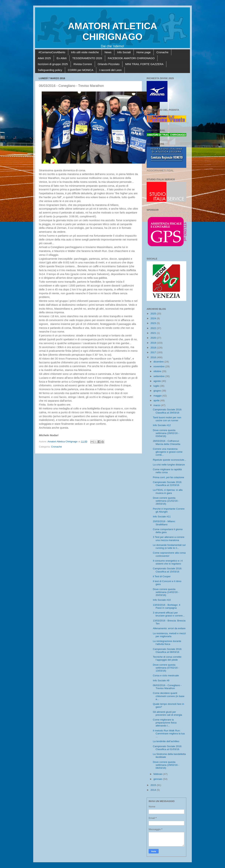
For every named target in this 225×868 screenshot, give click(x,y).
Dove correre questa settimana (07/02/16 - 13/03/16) (166, 668)
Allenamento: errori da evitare (169, 628)
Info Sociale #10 (162, 600)
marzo (157, 405)
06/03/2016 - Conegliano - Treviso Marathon (167, 687)
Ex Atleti (62, 58)
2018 (154, 348)
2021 (154, 333)
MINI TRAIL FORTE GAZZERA (144, 64)
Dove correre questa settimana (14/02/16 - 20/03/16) (166, 592)
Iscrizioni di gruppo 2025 (53, 64)
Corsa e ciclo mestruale (166, 675)
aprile (157, 400)
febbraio (158, 774)
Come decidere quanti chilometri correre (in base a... (169, 696)
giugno (157, 391)
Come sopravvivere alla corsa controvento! (169, 554)
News (108, 52)
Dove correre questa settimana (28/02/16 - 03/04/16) (166, 433)
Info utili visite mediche (85, 52)
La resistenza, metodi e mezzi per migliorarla (169, 635)
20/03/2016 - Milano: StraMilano (164, 523)
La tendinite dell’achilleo (166, 741)
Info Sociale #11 (162, 517)
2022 (154, 328)
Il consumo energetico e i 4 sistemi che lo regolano (168, 562)
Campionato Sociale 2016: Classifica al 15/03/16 (167, 570)
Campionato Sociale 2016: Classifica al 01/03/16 (167, 748)
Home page (144, 52)
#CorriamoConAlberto (52, 52)
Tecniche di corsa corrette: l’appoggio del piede (167, 658)
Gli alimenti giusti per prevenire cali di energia (167, 713)
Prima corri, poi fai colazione (169, 477)
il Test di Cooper (162, 576)
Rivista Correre (83, 64)
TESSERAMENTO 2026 (87, 58)
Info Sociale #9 (161, 680)
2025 (154, 314)
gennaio (158, 779)
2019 (154, 343)
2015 (154, 785)
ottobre (158, 371)
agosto (157, 381)
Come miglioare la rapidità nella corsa (167, 471)
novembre (159, 366)
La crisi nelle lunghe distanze (169, 465)
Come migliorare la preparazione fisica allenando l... (165, 723)
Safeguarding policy (50, 70)
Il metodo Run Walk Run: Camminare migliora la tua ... (169, 734)
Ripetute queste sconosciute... (170, 460)
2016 (154, 357)
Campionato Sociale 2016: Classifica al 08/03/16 (167, 651)
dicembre (159, 362)
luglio (157, 386)
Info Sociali (124, 52)
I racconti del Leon (110, 70)
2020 (154, 338)
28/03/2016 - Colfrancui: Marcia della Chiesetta (167, 442)
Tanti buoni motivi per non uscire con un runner (167, 419)
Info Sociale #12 (162, 425)
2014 (154, 790)
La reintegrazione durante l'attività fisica (167, 643)
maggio (158, 396)
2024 (154, 318)
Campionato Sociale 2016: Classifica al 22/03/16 (167, 484)
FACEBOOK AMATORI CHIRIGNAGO (131, 58)
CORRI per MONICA (81, 70)
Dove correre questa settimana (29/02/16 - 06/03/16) (166, 765)
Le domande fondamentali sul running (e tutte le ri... (169, 546)
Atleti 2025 (44, 58)
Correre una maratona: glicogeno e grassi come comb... (168, 452)
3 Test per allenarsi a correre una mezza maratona (169, 539)
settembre (159, 376)
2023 (154, 323)
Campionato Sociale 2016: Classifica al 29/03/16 (167, 411)
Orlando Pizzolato (109, 64)
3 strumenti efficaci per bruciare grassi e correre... (169, 614)
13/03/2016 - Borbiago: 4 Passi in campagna (167, 606)
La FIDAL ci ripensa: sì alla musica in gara (168, 491)
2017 (154, 352)
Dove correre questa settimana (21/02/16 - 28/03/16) (166, 501)
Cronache (162, 52)
